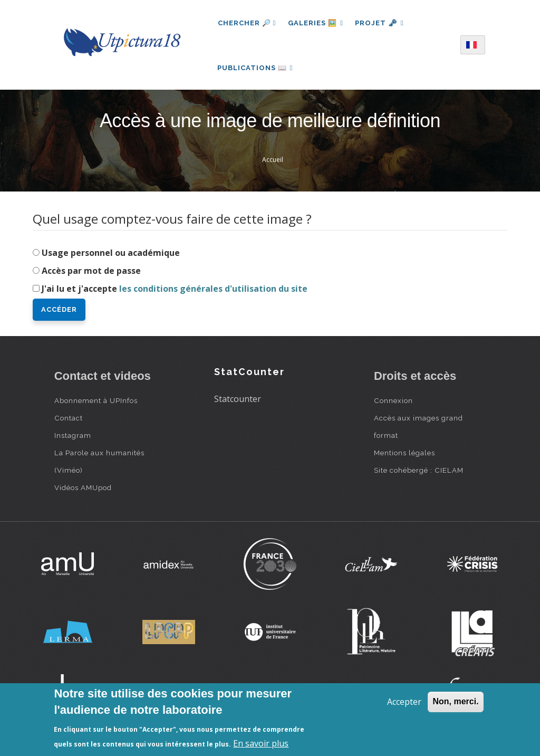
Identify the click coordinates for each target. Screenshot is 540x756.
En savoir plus (261, 743)
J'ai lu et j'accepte (175, 291)
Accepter (404, 702)
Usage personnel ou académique (111, 255)
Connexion (393, 403)
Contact (69, 420)
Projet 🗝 (381, 23)
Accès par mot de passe (91, 273)
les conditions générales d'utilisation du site (213, 291)
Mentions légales (404, 455)
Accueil (273, 163)
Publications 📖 (256, 69)
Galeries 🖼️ (316, 23)
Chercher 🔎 (247, 23)
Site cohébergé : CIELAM (419, 473)
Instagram (73, 438)
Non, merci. (455, 701)
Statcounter (238, 401)
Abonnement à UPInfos (96, 403)
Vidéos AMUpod (83, 490)
